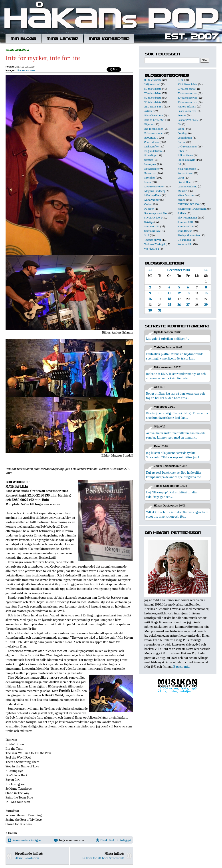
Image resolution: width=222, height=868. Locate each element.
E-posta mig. (181, 667)
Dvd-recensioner (187, 146)
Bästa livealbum (154, 115)
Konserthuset (185, 173)
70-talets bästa (153, 93)
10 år (180, 80)
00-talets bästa (153, 80)
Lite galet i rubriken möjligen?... (167, 339)
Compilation (185, 138)
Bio (179, 124)
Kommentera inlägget (25, 840)
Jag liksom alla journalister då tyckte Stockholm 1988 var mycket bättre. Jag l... (173, 455)
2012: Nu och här (187, 84)
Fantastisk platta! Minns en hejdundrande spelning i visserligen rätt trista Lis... (175, 356)
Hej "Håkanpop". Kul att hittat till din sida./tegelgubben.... (171, 495)
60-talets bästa (186, 89)
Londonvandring (187, 186)
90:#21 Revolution (27, 858)
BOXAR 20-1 (151, 138)
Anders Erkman (187, 106)
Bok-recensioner (154, 133)
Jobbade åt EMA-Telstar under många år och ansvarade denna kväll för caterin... (176, 376)
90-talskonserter (187, 102)
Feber (181, 151)
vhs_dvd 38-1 (152, 249)
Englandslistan (153, 151)
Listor (148, 182)
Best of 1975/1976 (188, 120)
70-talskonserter (187, 93)
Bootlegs (183, 133)
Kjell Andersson (187, 169)
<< (150, 270)
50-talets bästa (153, 89)
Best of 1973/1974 (154, 120)
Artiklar (149, 111)
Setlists (182, 213)
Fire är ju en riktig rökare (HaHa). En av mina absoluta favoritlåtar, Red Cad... (177, 415)
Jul (179, 164)
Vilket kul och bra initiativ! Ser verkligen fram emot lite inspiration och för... (177, 514)
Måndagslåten (153, 195)
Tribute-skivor (153, 240)
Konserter (150, 173)
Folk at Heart (185, 155)
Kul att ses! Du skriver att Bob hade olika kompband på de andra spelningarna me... (174, 475)
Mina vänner (152, 200)
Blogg (181, 129)
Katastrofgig (152, 169)
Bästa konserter (187, 111)
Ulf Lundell (184, 240)
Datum (182, 142)
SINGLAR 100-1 (153, 217)
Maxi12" (182, 191)
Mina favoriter (186, 195)
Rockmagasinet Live (156, 213)
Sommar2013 (152, 226)
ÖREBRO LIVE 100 (188, 204)
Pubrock (149, 209)
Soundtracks (185, 231)
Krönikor (150, 178)
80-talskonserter (187, 98)
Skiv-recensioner (187, 217)
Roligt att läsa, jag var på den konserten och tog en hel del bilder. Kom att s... (175, 396)
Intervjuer (150, 164)
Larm (181, 178)
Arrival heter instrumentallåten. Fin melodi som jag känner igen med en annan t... (175, 435)
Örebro (148, 204)
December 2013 (178, 270)
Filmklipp (150, 155)
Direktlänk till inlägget (113, 840)
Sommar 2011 (185, 222)
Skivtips (149, 222)
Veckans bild (185, 244)
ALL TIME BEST (154, 106)
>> (206, 270)
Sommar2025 (152, 231)
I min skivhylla (186, 160)
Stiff (147, 235)
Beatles (182, 115)
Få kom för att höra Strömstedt (103, 858)
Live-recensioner (26, 70)
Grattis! (149, 160)
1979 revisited (152, 84)
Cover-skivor (152, 142)
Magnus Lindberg (155, 191)
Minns (181, 200)
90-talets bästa (153, 102)
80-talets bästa (153, 98)
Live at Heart (185, 182)
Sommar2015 (185, 226)
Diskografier (152, 146)
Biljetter (149, 124)
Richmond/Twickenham (192, 209)
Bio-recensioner (154, 129)
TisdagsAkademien (189, 235)
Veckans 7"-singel (155, 244)
